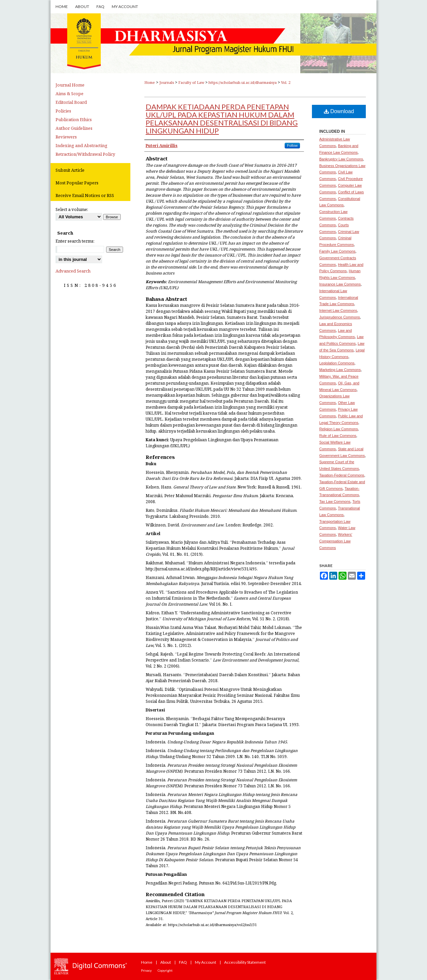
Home (150, 82)
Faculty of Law (191, 82)
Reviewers (66, 137)
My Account (206, 962)
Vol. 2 (286, 82)
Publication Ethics (74, 119)
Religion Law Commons (339, 429)
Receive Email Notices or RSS (85, 195)
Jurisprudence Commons (340, 317)
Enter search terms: (75, 241)
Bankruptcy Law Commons (341, 159)
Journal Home (70, 85)
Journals (167, 82)
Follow (292, 145)
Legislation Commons (337, 363)
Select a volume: (72, 209)
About (166, 962)
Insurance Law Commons (340, 284)
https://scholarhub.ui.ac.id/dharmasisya (243, 82)
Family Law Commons (337, 251)
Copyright (165, 970)
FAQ (183, 962)
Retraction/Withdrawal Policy (85, 154)
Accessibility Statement (245, 962)
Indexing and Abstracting (81, 145)
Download (339, 111)
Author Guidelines (74, 128)
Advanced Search (73, 271)
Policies (63, 111)
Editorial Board (71, 102)
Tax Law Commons (335, 501)
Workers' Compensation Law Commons (336, 541)
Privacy (146, 970)
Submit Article (70, 170)
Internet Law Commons (338, 310)
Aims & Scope (70, 94)
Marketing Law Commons (340, 370)
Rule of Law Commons (338, 436)
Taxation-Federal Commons (342, 475)
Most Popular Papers (77, 183)
